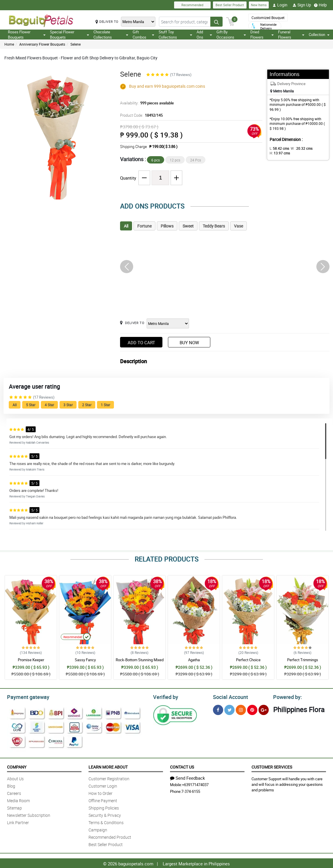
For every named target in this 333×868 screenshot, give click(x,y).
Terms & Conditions (106, 822)
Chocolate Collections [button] (111, 35)
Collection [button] (319, 35)
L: (278, 148)
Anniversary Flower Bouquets (42, 44)
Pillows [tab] (167, 226)
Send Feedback (188, 777)
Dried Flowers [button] (262, 35)
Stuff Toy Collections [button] (175, 35)
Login (280, 5)
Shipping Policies (104, 807)
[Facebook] (218, 709)
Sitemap (14, 807)
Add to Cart (141, 342)
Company (17, 766)
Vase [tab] (239, 226)
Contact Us (182, 766)
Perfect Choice (248, 660)
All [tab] (126, 226)
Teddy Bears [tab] (214, 226)
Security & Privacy (105, 814)
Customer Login (103, 785)
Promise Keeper (31, 660)
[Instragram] (241, 709)
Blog (11, 785)
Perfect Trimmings (303, 660)
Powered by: (286, 696)
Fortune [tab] (144, 226)
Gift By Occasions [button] (231, 35)
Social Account (229, 696)
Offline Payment (103, 800)
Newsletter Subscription (29, 814)
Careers (14, 792)
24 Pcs (196, 160)
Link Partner (18, 822)
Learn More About (108, 766)
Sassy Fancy (85, 660)
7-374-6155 (191, 790)
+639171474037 (195, 784)
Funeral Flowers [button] (291, 35)
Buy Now (189, 342)
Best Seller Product (230, 5)
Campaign (98, 829)
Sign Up (302, 5)
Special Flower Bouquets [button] (70, 35)
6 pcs (156, 160)
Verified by (165, 696)
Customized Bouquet (268, 18)
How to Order (100, 792)
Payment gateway (26, 696)
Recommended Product (110, 836)
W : (299, 148)
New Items (259, 5)
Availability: (145, 103)
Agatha (194, 660)
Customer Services (272, 766)
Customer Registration (109, 778)
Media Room (18, 800)
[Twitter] (229, 709)
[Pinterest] (252, 709)
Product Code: (141, 115)
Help (320, 5)
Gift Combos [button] (143, 35)
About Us (15, 778)
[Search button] (216, 22)
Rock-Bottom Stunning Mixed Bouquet (140, 662)
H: (279, 153)
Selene (76, 44)
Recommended (192, 5)
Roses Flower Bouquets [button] (27, 35)
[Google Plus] (264, 709)
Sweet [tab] (188, 226)
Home (9, 44)
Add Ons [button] (204, 35)
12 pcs (175, 160)
